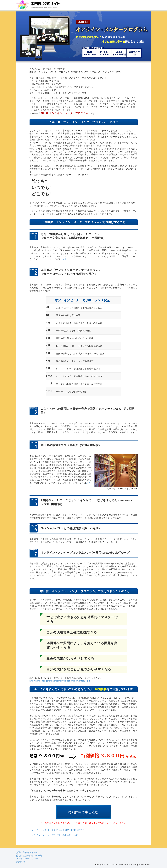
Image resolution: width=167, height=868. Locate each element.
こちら (64, 259)
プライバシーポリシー (27, 858)
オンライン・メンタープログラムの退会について (54, 835)
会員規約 (20, 861)
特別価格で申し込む (84, 812)
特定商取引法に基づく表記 (29, 855)
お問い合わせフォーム (27, 852)
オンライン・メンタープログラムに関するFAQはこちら (57, 830)
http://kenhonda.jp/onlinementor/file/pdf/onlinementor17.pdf (60, 681)
